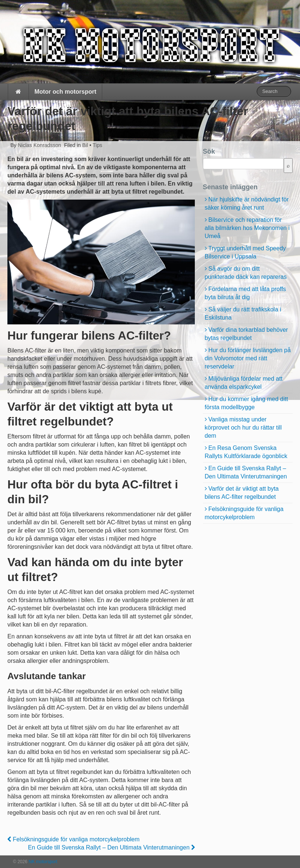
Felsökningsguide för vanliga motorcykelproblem (74, 839)
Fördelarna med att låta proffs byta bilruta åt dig (246, 293)
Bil (85, 145)
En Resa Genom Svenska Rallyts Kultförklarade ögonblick (246, 452)
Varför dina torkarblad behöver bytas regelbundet (246, 334)
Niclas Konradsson (39, 145)
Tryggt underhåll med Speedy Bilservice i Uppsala (245, 252)
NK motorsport (42, 862)
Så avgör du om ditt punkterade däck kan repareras (246, 273)
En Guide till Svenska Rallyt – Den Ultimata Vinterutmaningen (111, 847)
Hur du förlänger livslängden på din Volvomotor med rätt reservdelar (248, 358)
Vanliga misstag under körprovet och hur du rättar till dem (243, 428)
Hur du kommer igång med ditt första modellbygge (246, 403)
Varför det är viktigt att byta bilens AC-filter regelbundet (242, 493)
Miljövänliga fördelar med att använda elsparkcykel (244, 383)
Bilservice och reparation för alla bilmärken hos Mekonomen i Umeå (247, 228)
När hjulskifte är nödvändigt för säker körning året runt (247, 203)
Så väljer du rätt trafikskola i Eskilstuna (243, 313)
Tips (97, 145)
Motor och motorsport (65, 92)
